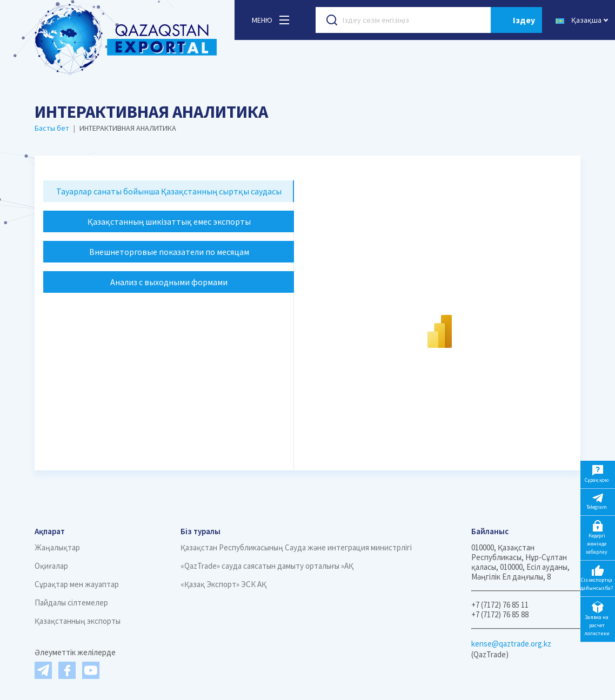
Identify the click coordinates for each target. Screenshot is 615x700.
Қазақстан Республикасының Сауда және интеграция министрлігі (296, 547)
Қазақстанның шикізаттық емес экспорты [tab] (169, 221)
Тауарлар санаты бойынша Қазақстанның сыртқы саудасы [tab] (169, 191)
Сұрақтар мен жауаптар (77, 584)
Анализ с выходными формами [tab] (169, 282)
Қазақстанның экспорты (78, 621)
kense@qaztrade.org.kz (511, 644)
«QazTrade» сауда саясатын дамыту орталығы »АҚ (267, 566)
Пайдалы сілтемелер (71, 603)
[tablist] (169, 237)
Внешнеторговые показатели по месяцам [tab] (169, 252)
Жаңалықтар (57, 547)
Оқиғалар (51, 566)
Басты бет (52, 128)
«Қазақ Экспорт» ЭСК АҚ (223, 584)
